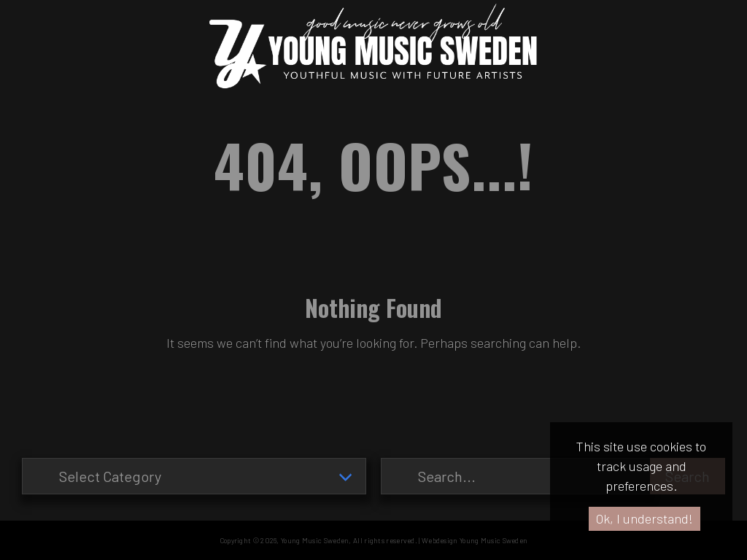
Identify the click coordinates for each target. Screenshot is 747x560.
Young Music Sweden (315, 540)
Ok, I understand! (645, 518)
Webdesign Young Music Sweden (475, 540)
